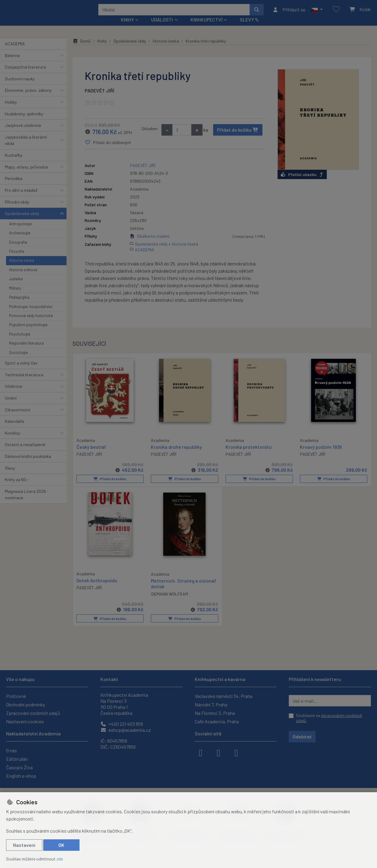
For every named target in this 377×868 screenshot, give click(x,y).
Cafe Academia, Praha (217, 721)
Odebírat (302, 736)
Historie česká (22, 268)
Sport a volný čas (21, 371)
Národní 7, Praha (211, 704)
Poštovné (16, 696)
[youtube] (236, 752)
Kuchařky (14, 163)
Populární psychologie (28, 333)
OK (61, 845)
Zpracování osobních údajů (33, 713)
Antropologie (20, 232)
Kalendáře (15, 429)
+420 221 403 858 (122, 724)
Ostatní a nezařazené (25, 453)
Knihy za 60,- (17, 488)
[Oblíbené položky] (336, 13)
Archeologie (20, 241)
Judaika (16, 287)
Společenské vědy (22, 222)
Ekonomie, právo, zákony (28, 98)
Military (15, 296)
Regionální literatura (26, 351)
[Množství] (182, 138)
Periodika (14, 186)
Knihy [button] (127, 28)
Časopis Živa (19, 767)
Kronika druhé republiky (176, 455)
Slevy (10, 476)
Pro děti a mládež (21, 198)
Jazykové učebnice (23, 133)
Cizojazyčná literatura (25, 75)
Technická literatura (24, 383)
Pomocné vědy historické (31, 324)
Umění (11, 406)
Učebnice (14, 394)
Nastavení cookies (25, 721)
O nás (11, 750)
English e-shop (21, 776)
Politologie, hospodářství (31, 314)
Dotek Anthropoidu (97, 588)
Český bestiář (91, 455)
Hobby (11, 110)
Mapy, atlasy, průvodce (26, 175)
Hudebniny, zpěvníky (24, 122)
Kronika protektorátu (249, 455)
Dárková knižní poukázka (28, 464)
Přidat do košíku (238, 138)
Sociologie (18, 360)
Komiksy (13, 441)
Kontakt (109, 679)
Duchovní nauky (20, 87)
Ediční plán (17, 759)
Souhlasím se (329, 718)
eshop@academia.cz (126, 730)
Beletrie (12, 63)
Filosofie (17, 259)
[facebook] (201, 752)
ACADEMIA (15, 52)
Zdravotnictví (18, 418)
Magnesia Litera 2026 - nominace (27, 503)
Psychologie (20, 342)
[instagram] (219, 752)
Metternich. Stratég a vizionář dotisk (184, 591)
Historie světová (23, 278)
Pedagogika (19, 305)
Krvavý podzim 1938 (321, 455)
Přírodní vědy (17, 210)
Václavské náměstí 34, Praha (224, 696)
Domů (82, 49)
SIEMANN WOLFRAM (169, 601)
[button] (317, 14)
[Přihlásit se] (289, 14)
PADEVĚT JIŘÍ (99, 99)
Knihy (102, 49)
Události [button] (162, 28)
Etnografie (18, 250)
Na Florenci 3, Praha (215, 713)
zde (60, 859)
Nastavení (24, 845)
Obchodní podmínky (26, 704)
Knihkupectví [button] (206, 28)
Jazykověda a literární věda (26, 148)
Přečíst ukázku (302, 183)
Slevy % (249, 28)
